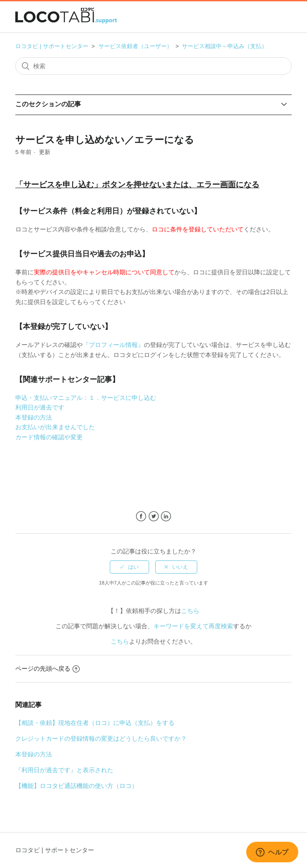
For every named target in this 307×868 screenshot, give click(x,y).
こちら (190, 611)
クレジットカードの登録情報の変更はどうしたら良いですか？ (101, 738)
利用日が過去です (40, 407)
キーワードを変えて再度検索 (193, 626)
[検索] (153, 66)
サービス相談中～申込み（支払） (225, 46)
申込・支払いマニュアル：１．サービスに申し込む (86, 398)
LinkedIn (166, 516)
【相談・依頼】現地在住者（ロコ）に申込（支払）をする (95, 723)
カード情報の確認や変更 (49, 437)
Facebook (141, 516)
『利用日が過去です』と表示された (64, 770)
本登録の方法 (34, 417)
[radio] (129, 567)
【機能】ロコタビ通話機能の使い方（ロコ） (77, 786)
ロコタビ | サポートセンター (52, 46)
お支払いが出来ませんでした (55, 427)
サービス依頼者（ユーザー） (135, 46)
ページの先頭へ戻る (47, 668)
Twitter (154, 516)
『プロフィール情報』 (113, 345)
